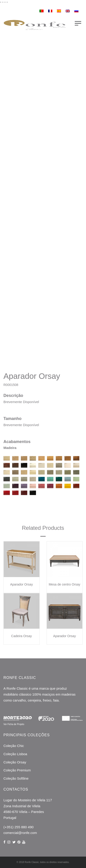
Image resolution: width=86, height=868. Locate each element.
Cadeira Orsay (22, 636)
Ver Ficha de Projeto (14, 724)
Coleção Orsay (15, 762)
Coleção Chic (14, 746)
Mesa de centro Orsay (64, 584)
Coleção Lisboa (15, 754)
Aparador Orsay (21, 584)
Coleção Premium (17, 770)
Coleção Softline (16, 778)
